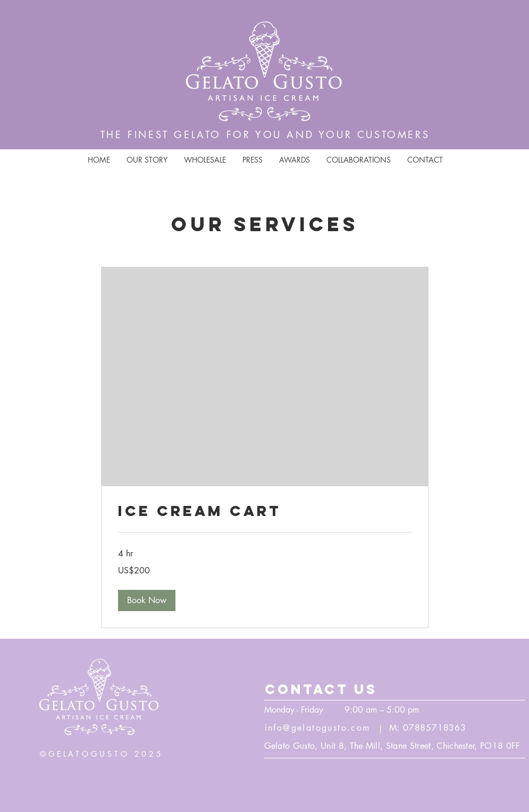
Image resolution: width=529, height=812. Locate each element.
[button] (147, 600)
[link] (265, 511)
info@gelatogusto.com (318, 728)
